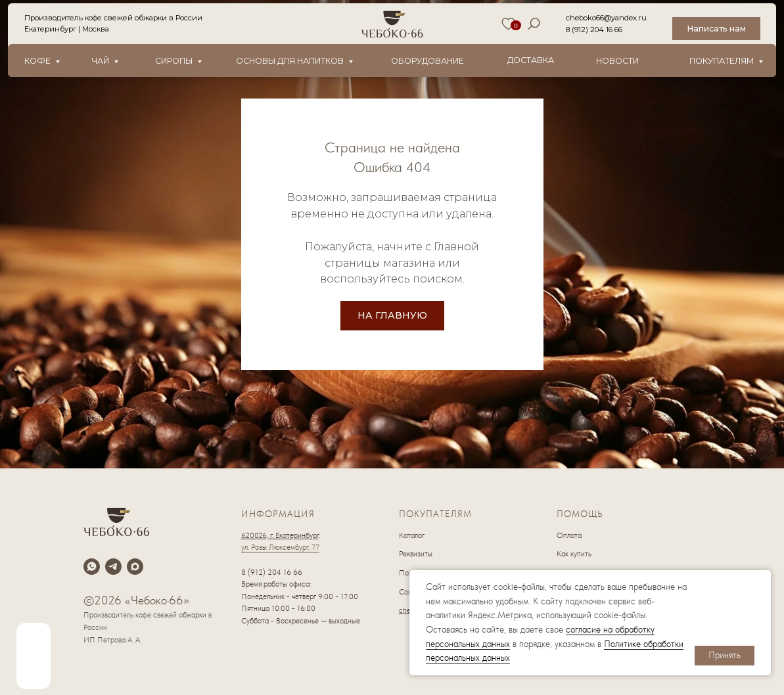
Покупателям (722, 61)
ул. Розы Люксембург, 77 (280, 547)
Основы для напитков (290, 61)
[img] (34, 656)
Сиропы (174, 61)
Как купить (574, 554)
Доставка (531, 60)
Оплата (569, 535)
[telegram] (113, 567)
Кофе (37, 61)
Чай (101, 61)
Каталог (412, 535)
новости (617, 61)
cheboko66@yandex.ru (606, 18)
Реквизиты (416, 554)
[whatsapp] (92, 567)
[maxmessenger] (135, 567)
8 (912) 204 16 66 (594, 30)
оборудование (427, 61)
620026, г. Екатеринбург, (281, 535)
